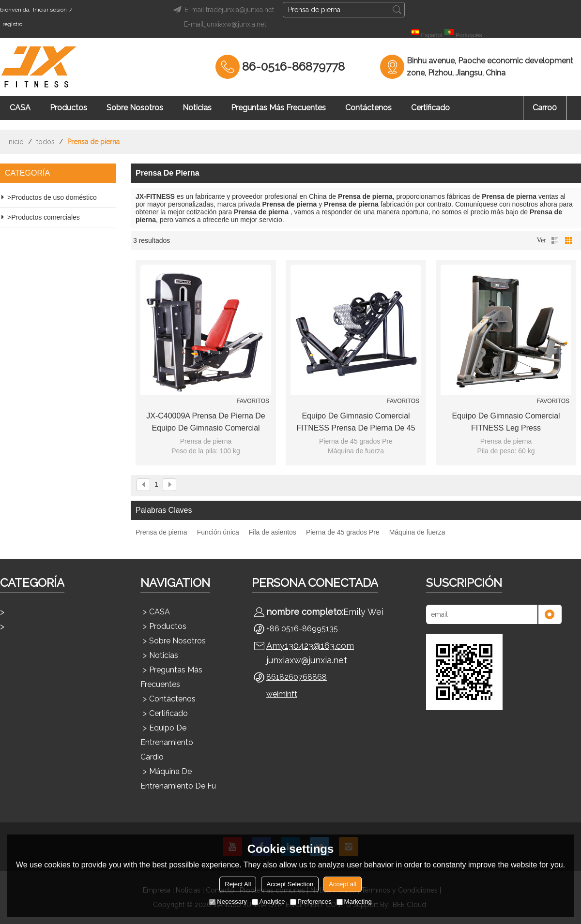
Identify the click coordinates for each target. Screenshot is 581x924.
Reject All (238, 884)
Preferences (311, 902)
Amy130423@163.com (310, 646)
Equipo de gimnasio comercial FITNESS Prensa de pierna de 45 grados (356, 423)
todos (46, 142)
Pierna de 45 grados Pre (343, 532)
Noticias (197, 108)
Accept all (342, 884)
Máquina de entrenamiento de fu (178, 779)
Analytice (268, 902)
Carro (545, 108)
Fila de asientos (273, 532)
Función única (218, 532)
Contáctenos (368, 108)
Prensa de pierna (161, 532)
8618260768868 (297, 677)
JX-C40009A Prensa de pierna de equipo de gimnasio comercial (206, 422)
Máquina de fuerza (417, 532)
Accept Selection (290, 884)
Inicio (15, 142)
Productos (69, 108)
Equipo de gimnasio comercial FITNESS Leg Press (506, 422)
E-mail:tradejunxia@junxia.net (222, 10)
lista (555, 240)
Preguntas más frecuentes (278, 108)
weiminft (282, 694)
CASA (20, 108)
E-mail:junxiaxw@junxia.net (225, 24)
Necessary (228, 902)
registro (12, 24)
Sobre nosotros (135, 108)
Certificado (430, 108)
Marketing (354, 902)
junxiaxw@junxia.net (307, 660)
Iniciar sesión (50, 10)
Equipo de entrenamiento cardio (167, 742)
